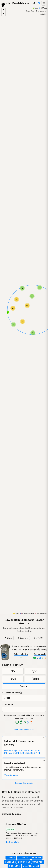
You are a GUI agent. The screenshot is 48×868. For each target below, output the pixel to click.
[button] (8, 313)
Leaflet (16, 613)
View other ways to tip (24, 730)
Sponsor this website (24, 783)
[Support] (39, 3)
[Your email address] (24, 709)
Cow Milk (11, 858)
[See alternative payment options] (28, 722)
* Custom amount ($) (12, 693)
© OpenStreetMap (27, 613)
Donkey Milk (24, 862)
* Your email (8, 705)
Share (8, 638)
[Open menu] (44, 3)
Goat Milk (37, 858)
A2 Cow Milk (24, 858)
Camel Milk (38, 862)
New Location (41, 11)
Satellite (43, 14)
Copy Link (23, 638)
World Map (30, 11)
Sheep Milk (10, 862)
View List (39, 638)
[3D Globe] (34, 3)
